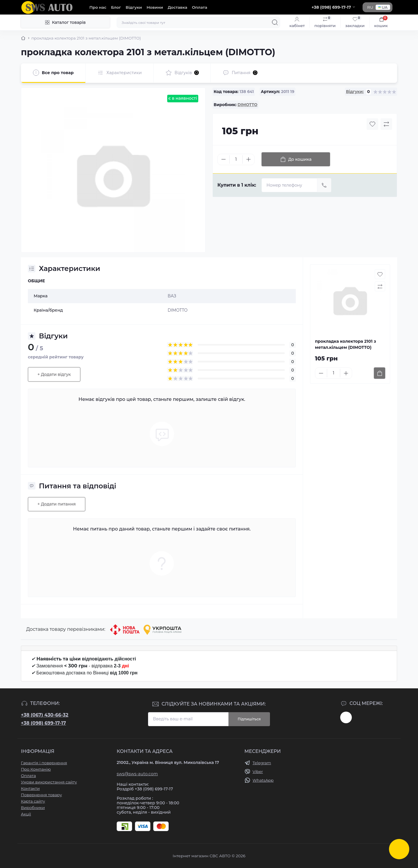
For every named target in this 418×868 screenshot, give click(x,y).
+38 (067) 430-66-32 (45, 715)
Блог (116, 7)
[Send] (324, 185)
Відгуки (134, 7)
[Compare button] (386, 124)
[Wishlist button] (372, 124)
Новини (155, 7)
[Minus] (224, 159)
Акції (26, 814)
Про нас (98, 7)
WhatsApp (263, 780)
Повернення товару (41, 795)
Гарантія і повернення (44, 763)
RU (370, 7)
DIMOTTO (247, 105)
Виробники (33, 808)
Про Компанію (36, 769)
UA (383, 7)
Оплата (200, 7)
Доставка (178, 7)
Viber (258, 771)
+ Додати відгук (54, 374)
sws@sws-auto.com (137, 774)
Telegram (262, 763)
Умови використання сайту (49, 782)
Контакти (30, 788)
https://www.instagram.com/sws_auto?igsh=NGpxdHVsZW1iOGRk (346, 717)
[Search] (275, 22)
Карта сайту (33, 801)
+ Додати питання (57, 504)
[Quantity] (236, 159)
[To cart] (380, 373)
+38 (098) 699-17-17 (43, 723)
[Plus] (248, 159)
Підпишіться (249, 719)
